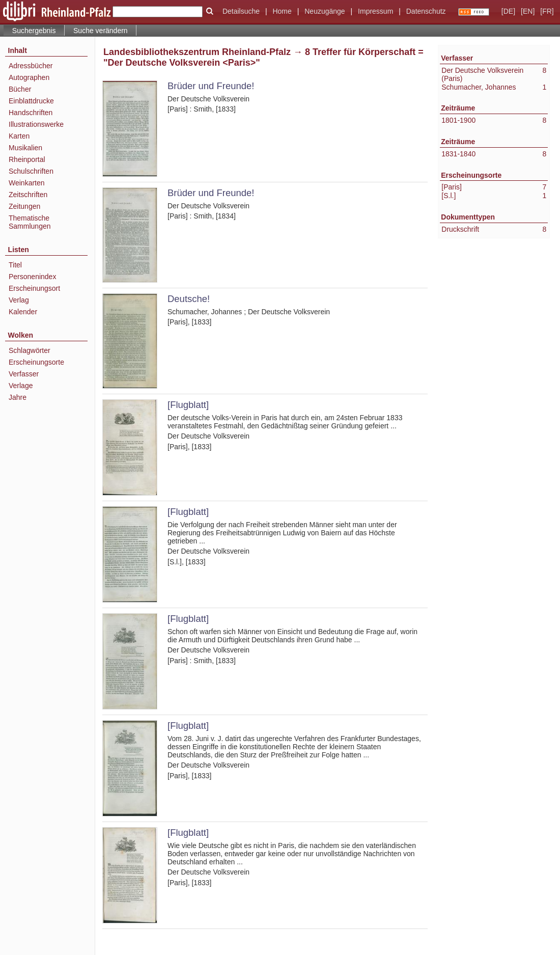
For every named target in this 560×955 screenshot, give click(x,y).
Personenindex (32, 277)
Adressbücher (31, 66)
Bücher (20, 89)
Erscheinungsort (34, 288)
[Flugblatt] (188, 405)
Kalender (23, 312)
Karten (19, 136)
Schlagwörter (30, 350)
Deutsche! (189, 299)
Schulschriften (31, 171)
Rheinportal (27, 159)
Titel (15, 265)
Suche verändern (101, 31)
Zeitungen (24, 206)
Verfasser (24, 374)
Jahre (18, 397)
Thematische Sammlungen (30, 222)
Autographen (29, 77)
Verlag (19, 300)
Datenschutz (426, 11)
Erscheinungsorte (36, 362)
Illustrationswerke (36, 124)
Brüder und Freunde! (211, 86)
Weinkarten (27, 183)
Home (282, 11)
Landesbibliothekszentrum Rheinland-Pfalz (197, 52)
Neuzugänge (325, 11)
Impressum (375, 11)
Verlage (21, 386)
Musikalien (25, 148)
